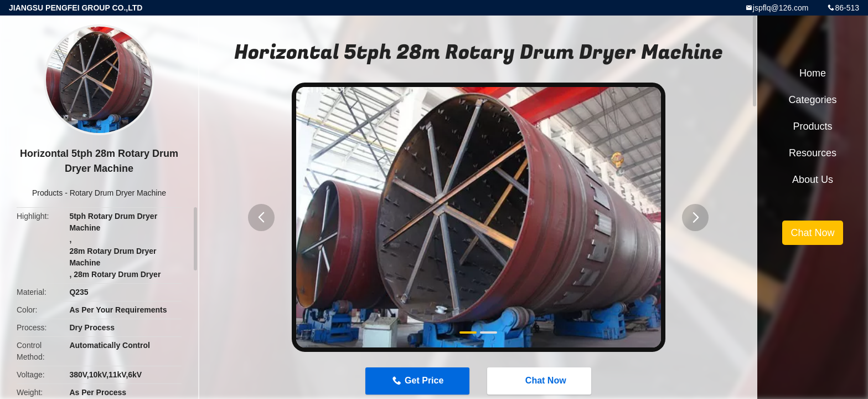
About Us (813, 180)
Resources (813, 153)
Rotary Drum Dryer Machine (118, 193)
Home (813, 73)
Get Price (424, 380)
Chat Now (540, 381)
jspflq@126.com (781, 8)
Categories (812, 100)
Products (47, 193)
